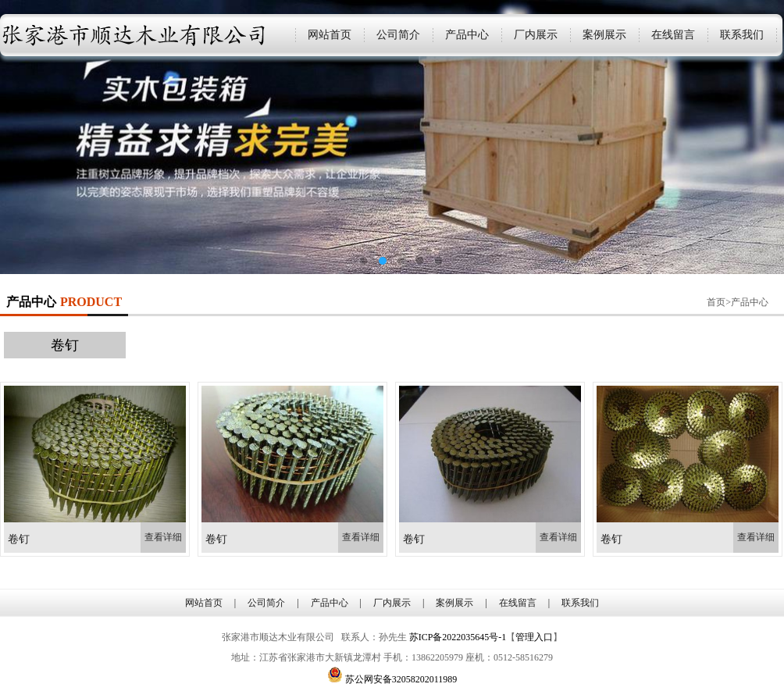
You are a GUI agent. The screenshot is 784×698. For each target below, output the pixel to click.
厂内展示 (536, 35)
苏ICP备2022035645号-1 (458, 637)
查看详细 (163, 537)
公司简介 (398, 35)
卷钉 (65, 345)
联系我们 (742, 35)
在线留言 (673, 35)
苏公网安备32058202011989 (401, 679)
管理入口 (534, 637)
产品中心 (467, 35)
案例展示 (604, 35)
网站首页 (330, 35)
